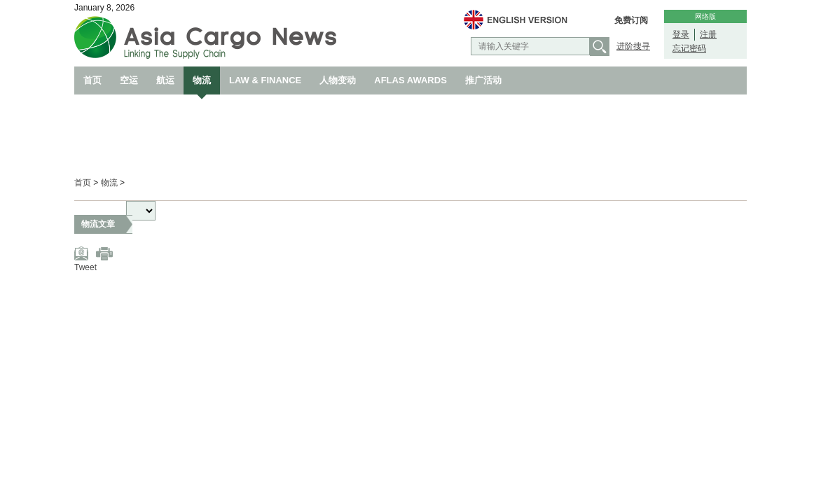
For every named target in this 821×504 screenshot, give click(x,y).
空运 (129, 80)
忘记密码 (689, 48)
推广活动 (483, 80)
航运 (165, 80)
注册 (708, 34)
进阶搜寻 (633, 46)
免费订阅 (631, 20)
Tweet (85, 267)
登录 (681, 34)
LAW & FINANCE (265, 80)
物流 (202, 80)
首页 (92, 80)
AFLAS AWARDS (410, 80)
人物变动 (338, 80)
